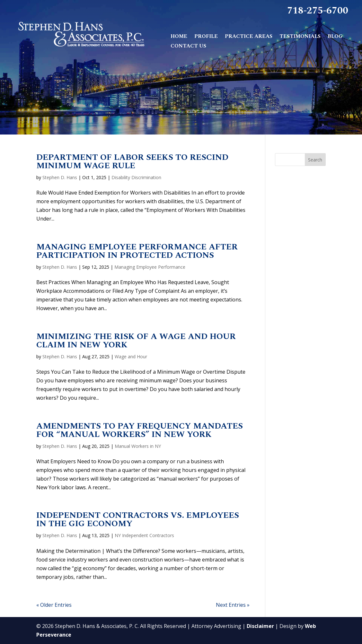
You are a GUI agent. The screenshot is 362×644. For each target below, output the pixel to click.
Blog (335, 37)
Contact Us (188, 47)
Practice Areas (249, 37)
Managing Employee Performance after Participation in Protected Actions (137, 251)
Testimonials (300, 37)
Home (179, 37)
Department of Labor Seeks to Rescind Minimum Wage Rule (132, 161)
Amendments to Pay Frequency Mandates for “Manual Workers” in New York (140, 430)
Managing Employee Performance (150, 267)
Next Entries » (233, 605)
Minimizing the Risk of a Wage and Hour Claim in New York (136, 341)
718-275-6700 (318, 12)
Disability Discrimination (136, 177)
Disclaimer (260, 626)
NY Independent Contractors (144, 535)
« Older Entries (54, 605)
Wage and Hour (131, 357)
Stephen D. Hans (60, 177)
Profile (206, 37)
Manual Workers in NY (138, 446)
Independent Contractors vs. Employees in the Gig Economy (138, 519)
